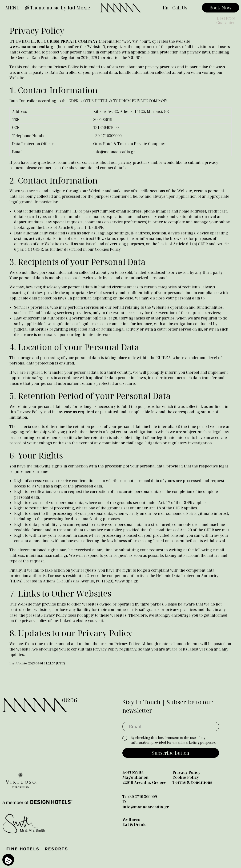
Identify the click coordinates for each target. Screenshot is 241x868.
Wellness (131, 819)
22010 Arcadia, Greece (144, 782)
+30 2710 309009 (142, 797)
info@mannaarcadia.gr (114, 152)
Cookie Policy (186, 777)
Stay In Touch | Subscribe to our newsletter (168, 706)
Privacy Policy (186, 772)
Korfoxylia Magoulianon (135, 775)
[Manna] (121, 8)
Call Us (180, 8)
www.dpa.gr (126, 581)
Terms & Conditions (192, 782)
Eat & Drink (134, 824)
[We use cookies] (8, 860)
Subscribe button (171, 753)
